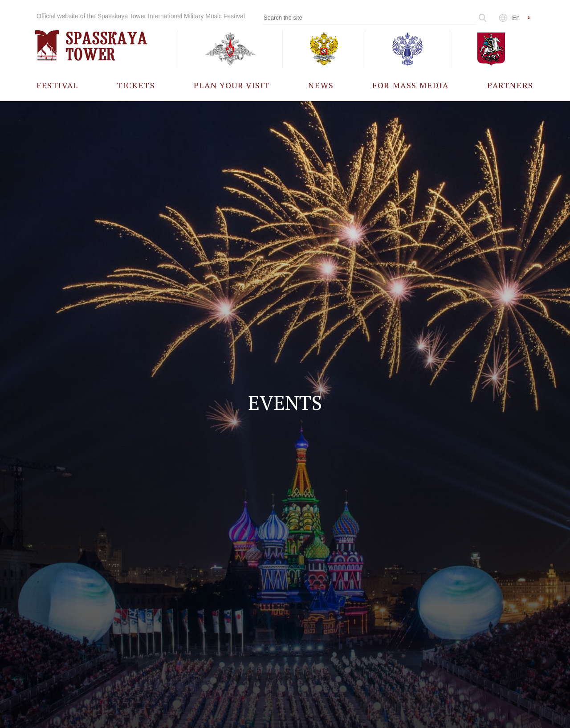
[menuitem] (57, 85)
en (516, 18)
